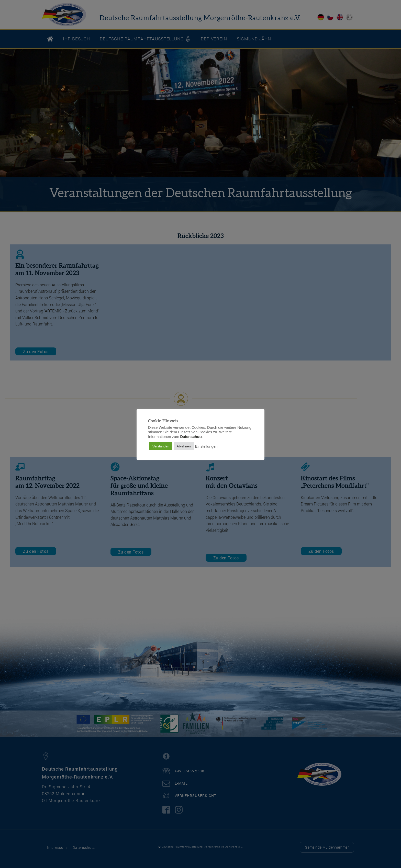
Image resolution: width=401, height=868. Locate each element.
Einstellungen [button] (206, 446)
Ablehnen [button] (184, 446)
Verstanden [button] (161, 446)
